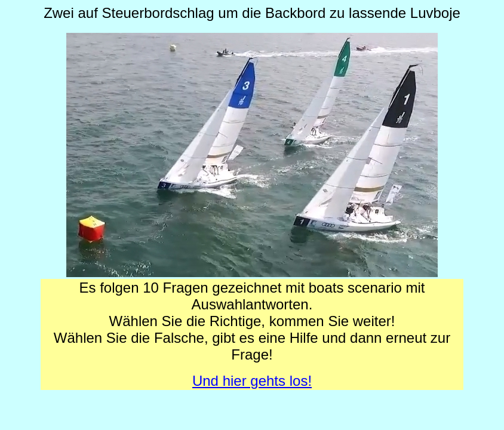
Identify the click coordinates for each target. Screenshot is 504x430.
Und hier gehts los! (252, 381)
